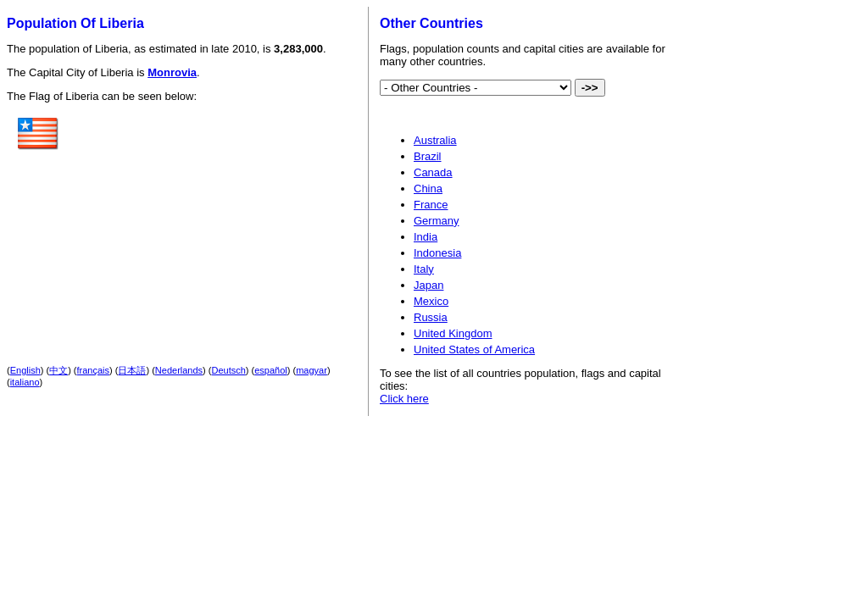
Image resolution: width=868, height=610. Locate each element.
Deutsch (229, 370)
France (431, 205)
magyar (312, 370)
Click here (404, 399)
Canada (433, 172)
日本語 (132, 370)
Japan (428, 285)
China (428, 189)
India (426, 237)
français (94, 370)
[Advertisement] (208, 219)
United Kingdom (453, 333)
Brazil (428, 156)
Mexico (431, 301)
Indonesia (437, 253)
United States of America (474, 349)
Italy (424, 269)
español (271, 370)
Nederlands (179, 370)
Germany (436, 221)
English (25, 370)
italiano (25, 382)
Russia (431, 317)
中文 (58, 370)
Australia (435, 140)
